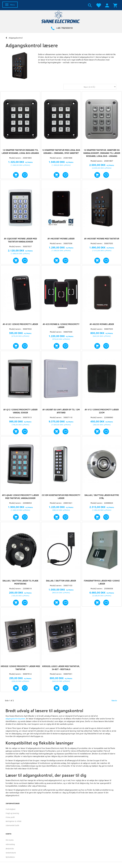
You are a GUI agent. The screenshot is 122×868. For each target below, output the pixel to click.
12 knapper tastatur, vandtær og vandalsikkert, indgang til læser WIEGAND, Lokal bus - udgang (102, 153)
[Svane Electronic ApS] (61, 17)
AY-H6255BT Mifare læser (61, 239)
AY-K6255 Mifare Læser (102, 324)
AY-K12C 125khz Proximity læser (20, 324)
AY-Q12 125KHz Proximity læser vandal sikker (20, 411)
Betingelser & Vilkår (14, 821)
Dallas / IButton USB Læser (61, 581)
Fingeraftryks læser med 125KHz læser (102, 582)
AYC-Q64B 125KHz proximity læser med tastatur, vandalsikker (20, 497)
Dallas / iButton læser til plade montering (20, 582)
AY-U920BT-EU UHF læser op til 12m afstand (61, 411)
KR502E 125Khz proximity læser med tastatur (20, 668)
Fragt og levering (12, 813)
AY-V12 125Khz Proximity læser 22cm (102, 411)
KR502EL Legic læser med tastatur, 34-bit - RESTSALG (61, 668)
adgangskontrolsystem (15, 719)
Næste (114, 700)
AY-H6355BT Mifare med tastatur (102, 239)
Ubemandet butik (12, 825)
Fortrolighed (10, 809)
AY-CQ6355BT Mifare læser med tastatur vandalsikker (20, 240)
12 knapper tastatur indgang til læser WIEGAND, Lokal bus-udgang (20, 151)
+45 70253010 (64, 28)
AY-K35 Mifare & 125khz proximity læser (61, 326)
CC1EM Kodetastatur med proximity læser (61, 497)
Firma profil (10, 817)
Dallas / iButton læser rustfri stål (102, 497)
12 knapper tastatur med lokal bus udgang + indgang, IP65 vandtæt (61, 151)
